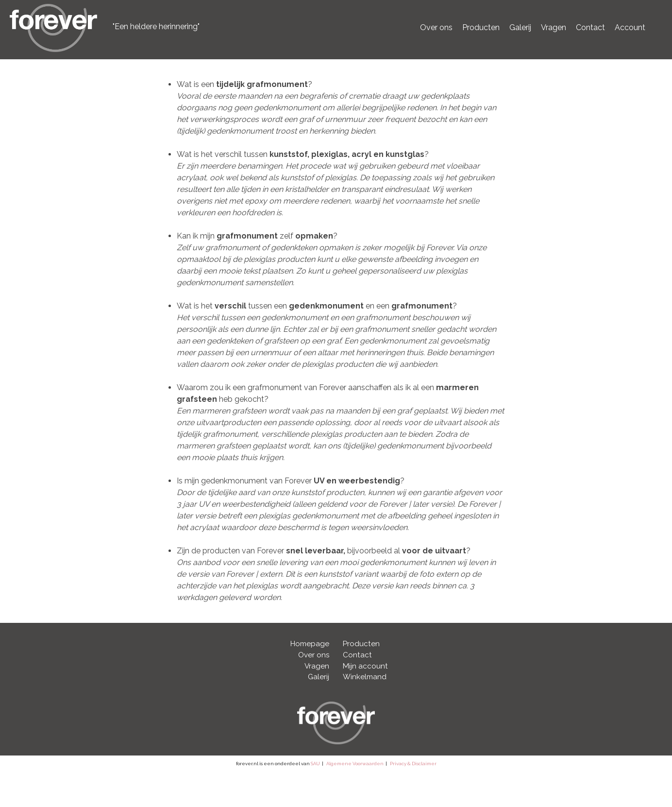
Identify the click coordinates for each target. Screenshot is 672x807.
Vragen (554, 27)
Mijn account (365, 666)
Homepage (310, 644)
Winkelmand (365, 677)
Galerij (520, 27)
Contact (590, 27)
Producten (481, 27)
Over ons (436, 27)
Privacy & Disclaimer (413, 764)
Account (630, 27)
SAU (315, 764)
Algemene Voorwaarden (355, 764)
